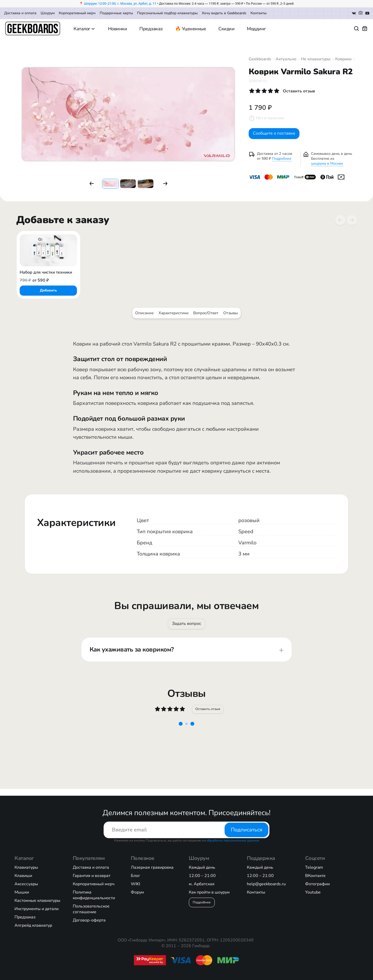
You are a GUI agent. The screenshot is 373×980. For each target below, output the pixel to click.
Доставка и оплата (20, 13)
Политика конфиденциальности (94, 895)
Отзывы (231, 313)
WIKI (135, 884)
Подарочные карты (116, 13)
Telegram (314, 867)
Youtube (313, 892)
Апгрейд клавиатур (33, 925)
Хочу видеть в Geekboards (224, 13)
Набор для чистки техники (46, 272)
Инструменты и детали (37, 909)
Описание (144, 313)
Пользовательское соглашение (91, 909)
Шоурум (48, 13)
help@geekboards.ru (266, 884)
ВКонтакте (315, 876)
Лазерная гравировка (152, 867)
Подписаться (247, 830)
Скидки (226, 29)
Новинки (118, 29)
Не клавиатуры (316, 59)
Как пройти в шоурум (209, 892)
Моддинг (256, 29)
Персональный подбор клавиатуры (167, 13)
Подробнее (282, 162)
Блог (135, 876)
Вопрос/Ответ (206, 313)
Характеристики (174, 313)
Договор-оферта (89, 920)
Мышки (22, 892)
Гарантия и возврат (92, 876)
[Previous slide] (340, 220)
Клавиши (23, 876)
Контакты (259, 13)
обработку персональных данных (233, 840)
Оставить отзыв (208, 714)
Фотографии (317, 884)
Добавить (48, 290)
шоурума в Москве (327, 167)
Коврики (343, 59)
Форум (137, 892)
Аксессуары (26, 884)
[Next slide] (352, 220)
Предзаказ (151, 29)
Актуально (286, 59)
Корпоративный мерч (77, 13)
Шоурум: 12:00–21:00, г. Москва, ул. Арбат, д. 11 (120, 3)
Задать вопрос (187, 626)
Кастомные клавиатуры (37, 901)
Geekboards (260, 59)
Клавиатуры (26, 867)
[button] (92, 184)
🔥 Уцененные (191, 29)
